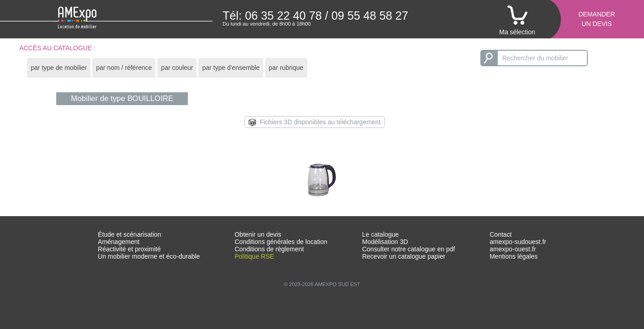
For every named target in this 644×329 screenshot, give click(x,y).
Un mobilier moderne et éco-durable (149, 256)
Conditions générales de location (281, 242)
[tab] (59, 68)
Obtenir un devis (258, 234)
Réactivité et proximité (129, 249)
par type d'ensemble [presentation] (231, 68)
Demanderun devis (596, 19)
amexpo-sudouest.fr (518, 242)
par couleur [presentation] (177, 68)
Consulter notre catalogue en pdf (408, 249)
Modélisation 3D (385, 242)
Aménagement (119, 242)
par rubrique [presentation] (286, 68)
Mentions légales (514, 256)
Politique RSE (254, 256)
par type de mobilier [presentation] (59, 68)
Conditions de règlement (269, 249)
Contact (500, 234)
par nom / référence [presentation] (124, 68)
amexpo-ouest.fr (513, 249)
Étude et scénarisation (130, 234)
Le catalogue (380, 234)
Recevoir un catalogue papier (404, 256)
